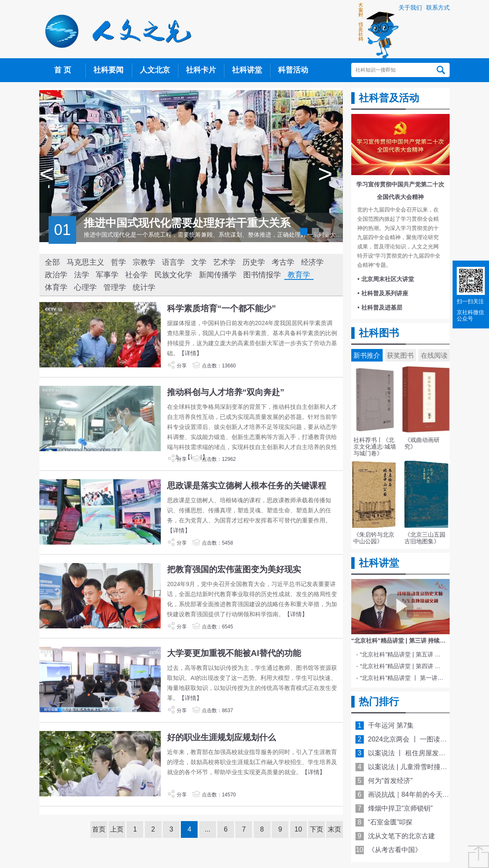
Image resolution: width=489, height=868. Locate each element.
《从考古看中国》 (395, 850)
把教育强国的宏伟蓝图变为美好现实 (234, 569)
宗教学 (144, 262)
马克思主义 (85, 262)
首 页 (63, 70)
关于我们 (410, 8)
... (207, 829)
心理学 (85, 287)
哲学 (118, 262)
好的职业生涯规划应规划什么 (221, 737)
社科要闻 (108, 70)
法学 (82, 275)
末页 (335, 829)
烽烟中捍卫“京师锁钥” (400, 808)
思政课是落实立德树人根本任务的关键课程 (247, 486)
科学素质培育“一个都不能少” (221, 308)
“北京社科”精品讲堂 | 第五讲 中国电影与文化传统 (402, 654)
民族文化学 (173, 275)
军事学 (107, 275)
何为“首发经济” (390, 781)
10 (299, 829)
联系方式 (438, 8)
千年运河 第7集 (391, 725)
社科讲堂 (247, 70)
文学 (199, 262)
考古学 (283, 262)
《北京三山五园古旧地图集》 (425, 538)
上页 (117, 829)
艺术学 (224, 262)
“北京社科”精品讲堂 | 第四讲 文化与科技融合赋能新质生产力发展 (402, 666)
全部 (52, 262)
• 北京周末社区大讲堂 (386, 279)
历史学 (254, 262)
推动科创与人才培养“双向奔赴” (226, 392)
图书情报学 (262, 275)
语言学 (173, 262)
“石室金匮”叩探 (390, 822)
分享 (177, 366)
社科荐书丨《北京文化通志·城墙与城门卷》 (375, 447)
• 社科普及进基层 (380, 307)
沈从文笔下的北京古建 (401, 836)
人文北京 (155, 70)
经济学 (312, 262)
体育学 (56, 287)
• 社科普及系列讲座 (383, 293)
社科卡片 (201, 70)
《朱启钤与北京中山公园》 (374, 538)
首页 (99, 829)
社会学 (136, 275)
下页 (317, 829)
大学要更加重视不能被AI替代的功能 (234, 653)
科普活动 (293, 70)
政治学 (56, 275)
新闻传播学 (218, 275)
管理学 (115, 287)
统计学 (144, 287)
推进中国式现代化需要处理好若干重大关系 (187, 223)
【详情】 (190, 353)
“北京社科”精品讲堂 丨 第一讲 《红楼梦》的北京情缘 (402, 678)
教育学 (299, 275)
